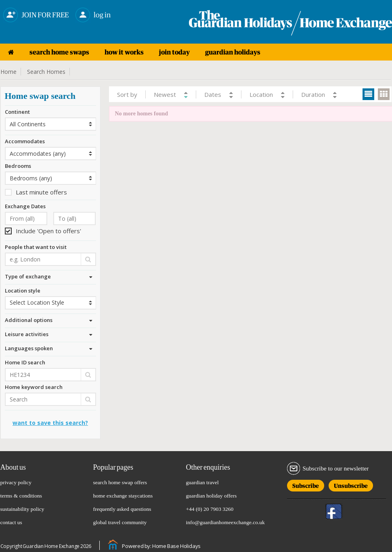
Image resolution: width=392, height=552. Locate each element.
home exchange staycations (123, 496)
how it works (124, 52)
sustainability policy (22, 509)
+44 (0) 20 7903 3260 (210, 509)
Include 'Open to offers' (43, 231)
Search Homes (46, 72)
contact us (11, 522)
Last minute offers (36, 192)
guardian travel (202, 482)
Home (8, 72)
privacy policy (16, 482)
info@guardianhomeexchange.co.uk (225, 522)
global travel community (120, 522)
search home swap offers (120, 482)
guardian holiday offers (212, 496)
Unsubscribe (351, 484)
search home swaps (59, 52)
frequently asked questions (122, 509)
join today (174, 52)
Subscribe (306, 484)
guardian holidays (233, 52)
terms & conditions (21, 496)
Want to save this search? (50, 423)
